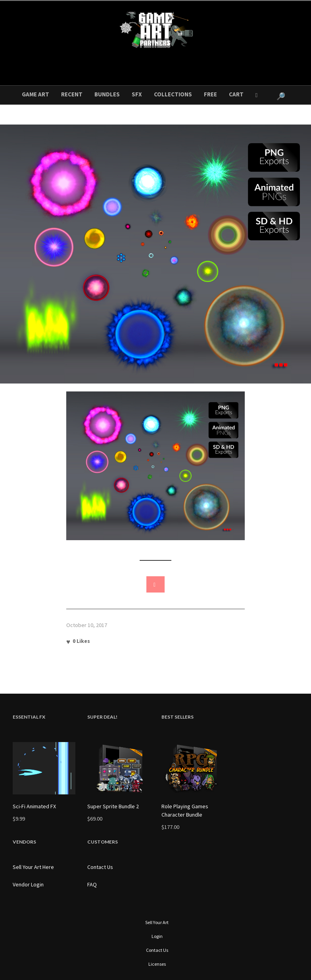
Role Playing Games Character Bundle (185, 810)
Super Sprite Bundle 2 (113, 806)
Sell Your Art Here (33, 867)
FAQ (92, 884)
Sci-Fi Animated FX (34, 806)
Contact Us (100, 867)
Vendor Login (28, 884)
